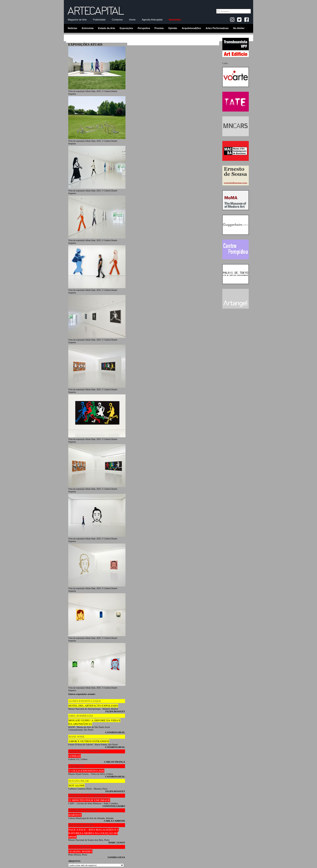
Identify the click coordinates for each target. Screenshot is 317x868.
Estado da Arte (107, 28)
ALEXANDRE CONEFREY (85, 751)
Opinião (173, 28)
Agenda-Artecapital (152, 20)
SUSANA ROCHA (79, 847)
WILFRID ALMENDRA (83, 810)
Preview (159, 28)
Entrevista (88, 28)
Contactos (117, 20)
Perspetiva (144, 28)
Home (132, 20)
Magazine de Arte (77, 20)
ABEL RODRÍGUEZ (81, 716)
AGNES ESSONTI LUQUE (85, 701)
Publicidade (99, 20)
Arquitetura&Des (191, 28)
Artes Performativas (217, 28)
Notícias (73, 28)
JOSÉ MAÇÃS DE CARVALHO (87, 796)
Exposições (126, 28)
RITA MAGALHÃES (81, 825)
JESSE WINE (76, 737)
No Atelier (239, 28)
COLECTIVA (76, 766)
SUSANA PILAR (79, 781)
